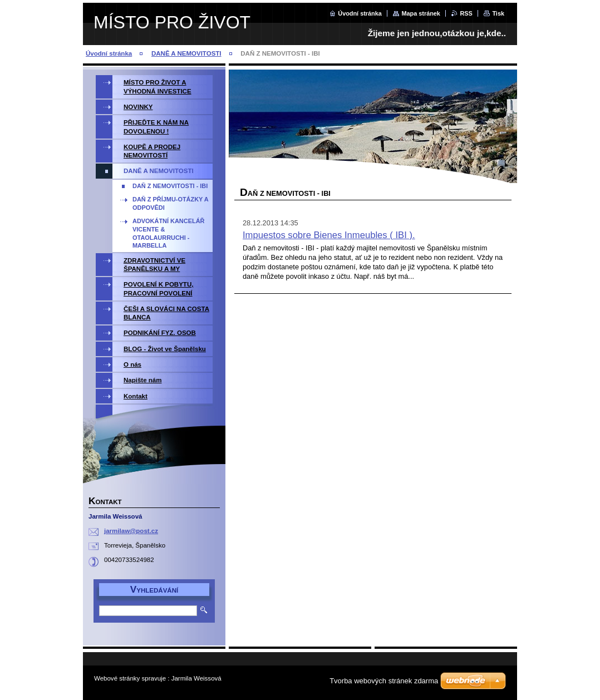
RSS (466, 13)
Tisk (498, 13)
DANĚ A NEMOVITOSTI (186, 53)
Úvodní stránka (360, 13)
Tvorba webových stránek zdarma (384, 681)
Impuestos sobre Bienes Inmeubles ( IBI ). (329, 235)
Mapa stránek (421, 13)
